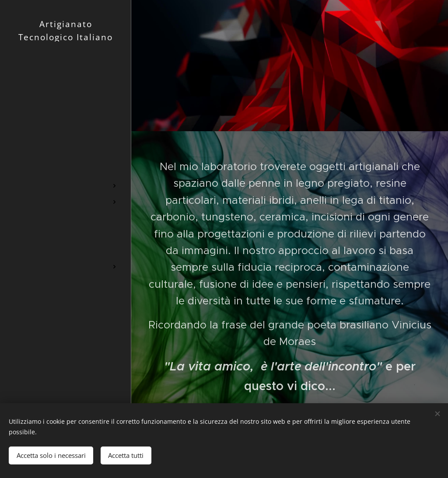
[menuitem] (66, 144)
